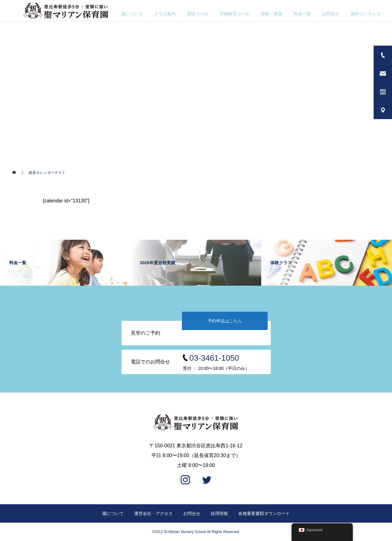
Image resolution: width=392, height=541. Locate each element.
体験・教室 (272, 14)
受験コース (198, 14)
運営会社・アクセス (153, 513)
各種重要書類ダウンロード (264, 513)
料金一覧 (302, 14)
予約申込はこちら (225, 321)
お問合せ (331, 14)
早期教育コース (235, 14)
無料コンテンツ (366, 14)
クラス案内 (165, 14)
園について (132, 14)
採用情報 (219, 513)
